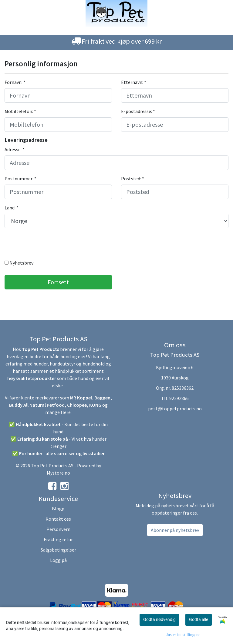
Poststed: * (133, 179)
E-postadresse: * (138, 111)
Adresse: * (15, 149)
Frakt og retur (58, 539)
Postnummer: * (20, 179)
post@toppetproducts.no (175, 409)
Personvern (58, 529)
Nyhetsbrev (19, 263)
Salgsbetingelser (58, 550)
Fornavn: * (15, 82)
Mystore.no (58, 473)
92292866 (179, 398)
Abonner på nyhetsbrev (175, 530)
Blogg (58, 509)
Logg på (58, 560)
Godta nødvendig (159, 619)
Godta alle (199, 619)
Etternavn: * (134, 82)
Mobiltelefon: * (20, 111)
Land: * (12, 208)
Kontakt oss (58, 519)
